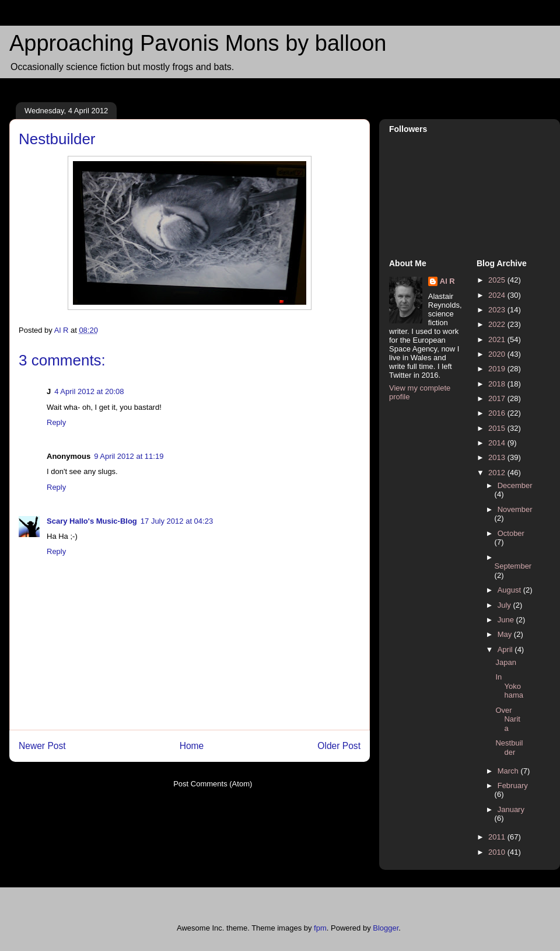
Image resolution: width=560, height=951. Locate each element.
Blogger (386, 928)
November (515, 509)
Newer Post (42, 746)
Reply (56, 422)
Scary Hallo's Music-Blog (92, 521)
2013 (498, 457)
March (509, 771)
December (515, 485)
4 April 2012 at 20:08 (89, 391)
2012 (498, 473)
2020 (498, 354)
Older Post (339, 746)
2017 (498, 398)
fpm (320, 928)
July (505, 605)
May (506, 634)
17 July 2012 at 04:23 (177, 521)
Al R (447, 281)
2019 (498, 369)
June (507, 620)
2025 (498, 280)
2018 (498, 384)
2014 (498, 443)
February (513, 785)
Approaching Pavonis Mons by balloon (198, 43)
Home (192, 746)
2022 (498, 324)
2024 (498, 295)
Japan (505, 662)
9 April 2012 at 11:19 (129, 456)
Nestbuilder (509, 748)
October (511, 533)
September (513, 566)
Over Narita (508, 719)
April (506, 649)
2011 (498, 837)
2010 (498, 852)
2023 (498, 310)
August (510, 590)
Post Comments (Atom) (213, 784)
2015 (498, 428)
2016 (498, 413)
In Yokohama (509, 686)
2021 (498, 339)
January (511, 809)
